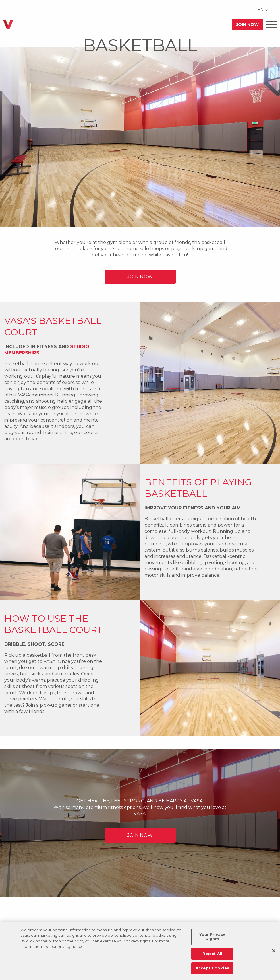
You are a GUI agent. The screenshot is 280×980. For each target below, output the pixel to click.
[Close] (274, 951)
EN (261, 10)
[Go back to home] (8, 24)
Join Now (247, 24)
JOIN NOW (140, 277)
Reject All (212, 954)
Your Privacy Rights (212, 937)
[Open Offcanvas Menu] (271, 24)
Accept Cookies (212, 968)
